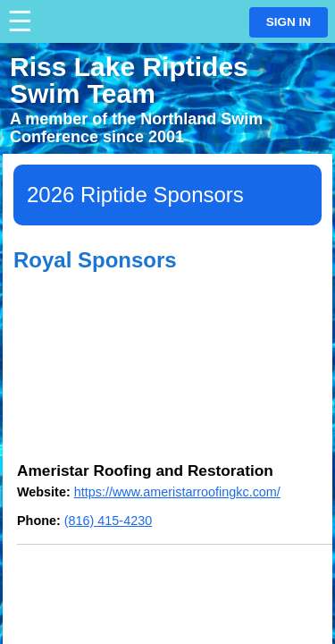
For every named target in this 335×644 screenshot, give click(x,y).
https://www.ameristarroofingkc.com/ (177, 492)
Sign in (289, 22)
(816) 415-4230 (108, 521)
